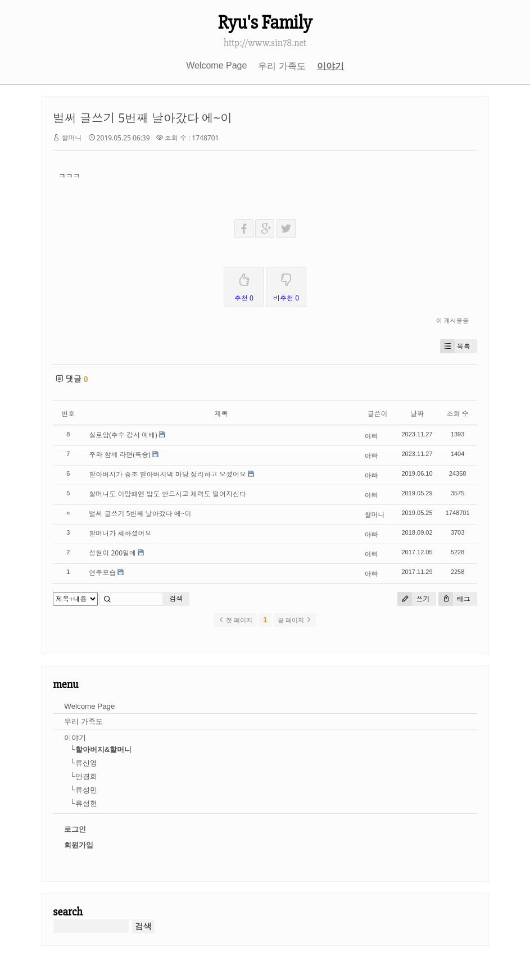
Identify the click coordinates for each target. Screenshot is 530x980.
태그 (454, 599)
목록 (455, 346)
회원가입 (79, 845)
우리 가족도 (282, 66)
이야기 (330, 66)
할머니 (71, 138)
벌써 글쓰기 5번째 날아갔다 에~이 (142, 118)
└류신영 (83, 763)
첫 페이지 (235, 620)
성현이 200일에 (112, 553)
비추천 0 (286, 285)
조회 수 (458, 414)
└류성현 (83, 803)
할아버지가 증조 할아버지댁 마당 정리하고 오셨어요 (167, 474)
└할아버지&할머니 (101, 749)
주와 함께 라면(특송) (119, 455)
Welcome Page (216, 65)
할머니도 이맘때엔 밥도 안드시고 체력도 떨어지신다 (167, 494)
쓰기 (413, 599)
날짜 (417, 414)
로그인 (75, 829)
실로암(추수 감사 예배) (123, 435)
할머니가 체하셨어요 (120, 533)
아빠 (372, 436)
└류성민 (83, 790)
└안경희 (83, 776)
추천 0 (244, 285)
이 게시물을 (452, 320)
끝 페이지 (295, 620)
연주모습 (102, 573)
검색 (176, 598)
